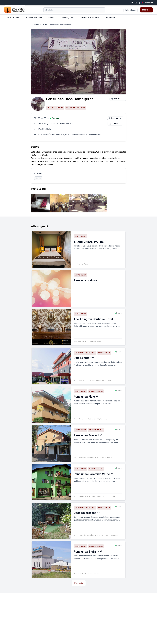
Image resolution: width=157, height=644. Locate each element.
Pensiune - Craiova (76, 108)
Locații (45, 24)
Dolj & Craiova (13, 18)
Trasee (52, 18)
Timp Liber (111, 18)
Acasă (37, 24)
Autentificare (131, 10)
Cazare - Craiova (55, 108)
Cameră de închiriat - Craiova (85, 353)
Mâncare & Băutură (91, 18)
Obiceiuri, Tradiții (69, 18)
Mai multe (79, 583)
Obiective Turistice (34, 18)
